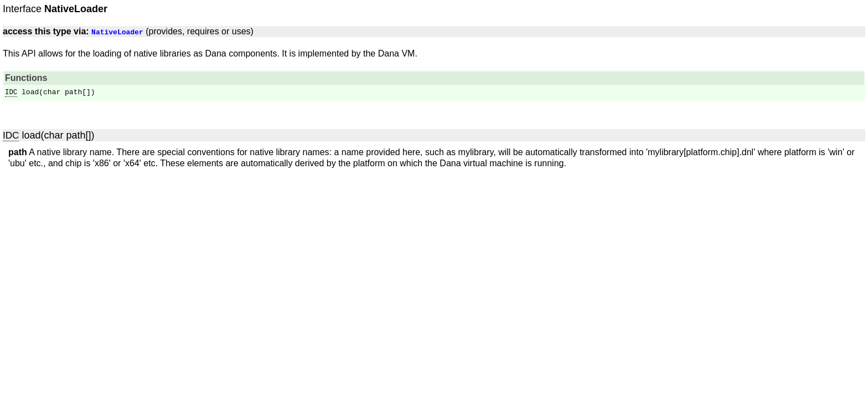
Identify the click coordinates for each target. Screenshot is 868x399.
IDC (11, 92)
